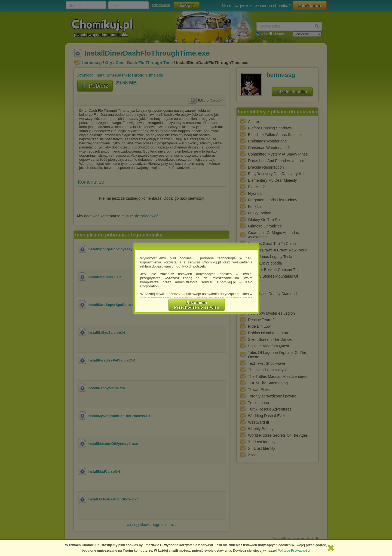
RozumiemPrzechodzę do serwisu (197, 305)
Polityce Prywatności (294, 551)
